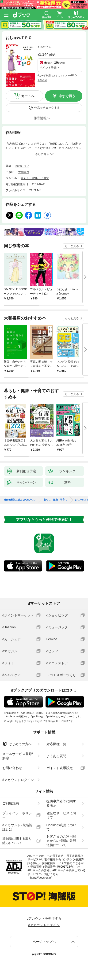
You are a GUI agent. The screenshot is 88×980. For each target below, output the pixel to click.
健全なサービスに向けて (61, 815)
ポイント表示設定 (60, 768)
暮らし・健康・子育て (35, 178)
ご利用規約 (11, 803)
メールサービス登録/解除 (18, 756)
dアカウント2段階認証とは (17, 827)
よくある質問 (56, 756)
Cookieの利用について (61, 827)
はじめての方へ (17, 744)
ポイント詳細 (48, 68)
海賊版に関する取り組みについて (17, 841)
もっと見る (72, 246)
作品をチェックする (47, 108)
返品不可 (42, 80)
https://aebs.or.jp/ (41, 878)
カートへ (28, 96)
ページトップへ (44, 942)
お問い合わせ (12, 768)
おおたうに (45, 47)
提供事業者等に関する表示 (61, 803)
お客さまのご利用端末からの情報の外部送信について (61, 841)
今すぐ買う (67, 96)
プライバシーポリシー (17, 815)
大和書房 (24, 172)
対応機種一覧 (56, 744)
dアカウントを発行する (44, 918)
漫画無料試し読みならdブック (20, 500)
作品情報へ (42, 118)
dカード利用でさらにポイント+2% (56, 76)
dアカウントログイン (18, 780)
